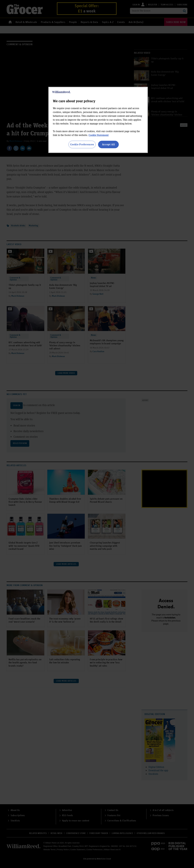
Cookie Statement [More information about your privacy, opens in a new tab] (99, 135)
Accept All (108, 144)
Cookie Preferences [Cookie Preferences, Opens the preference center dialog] (82, 144)
